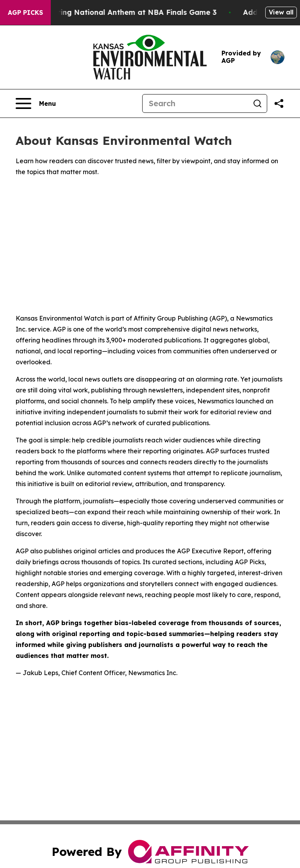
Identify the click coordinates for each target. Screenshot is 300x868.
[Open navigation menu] (36, 103)
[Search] (195, 103)
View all (281, 12)
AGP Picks (25, 12)
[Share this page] (279, 103)
